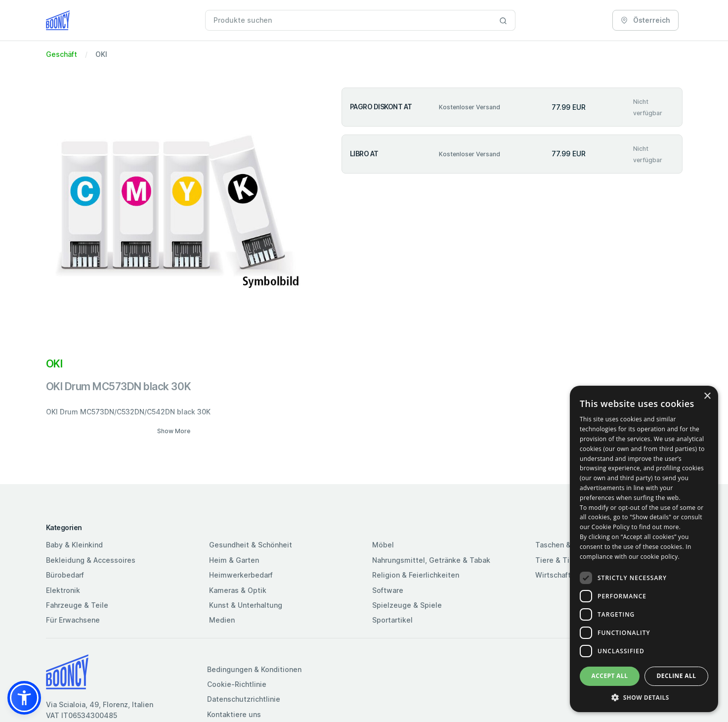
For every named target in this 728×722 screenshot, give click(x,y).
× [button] (707, 396)
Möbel (383, 545)
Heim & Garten (234, 560)
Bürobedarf (65, 575)
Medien (222, 620)
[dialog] (644, 549)
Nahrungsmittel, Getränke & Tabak (431, 560)
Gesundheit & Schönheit (251, 545)
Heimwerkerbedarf (241, 575)
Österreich (645, 20)
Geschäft (62, 54)
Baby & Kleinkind (74, 545)
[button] (24, 698)
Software (388, 590)
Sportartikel (392, 620)
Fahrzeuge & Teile (77, 605)
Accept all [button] (610, 676)
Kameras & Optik (238, 590)
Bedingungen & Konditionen (254, 669)
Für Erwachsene (73, 620)
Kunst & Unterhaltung (246, 605)
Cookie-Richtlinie (237, 684)
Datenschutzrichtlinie (244, 699)
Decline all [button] (677, 676)
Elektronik (63, 590)
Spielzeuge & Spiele (407, 605)
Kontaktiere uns (234, 714)
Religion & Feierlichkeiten (416, 575)
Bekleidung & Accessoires (91, 560)
